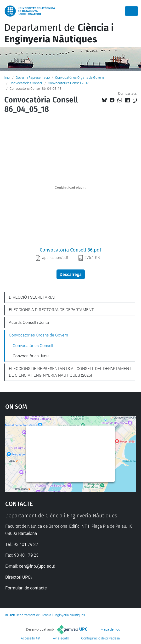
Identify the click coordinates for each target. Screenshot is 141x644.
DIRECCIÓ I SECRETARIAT (32, 297)
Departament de (59, 34)
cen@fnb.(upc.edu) (37, 566)
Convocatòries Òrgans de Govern (79, 78)
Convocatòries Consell (26, 83)
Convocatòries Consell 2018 (69, 83)
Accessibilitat (31, 638)
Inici (7, 78)
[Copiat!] (135, 100)
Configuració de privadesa (101, 638)
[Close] (131, 11)
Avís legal (60, 638)
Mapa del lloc (110, 629)
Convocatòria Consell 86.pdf (70, 250)
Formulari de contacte (26, 588)
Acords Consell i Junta (29, 322)
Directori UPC (18, 577)
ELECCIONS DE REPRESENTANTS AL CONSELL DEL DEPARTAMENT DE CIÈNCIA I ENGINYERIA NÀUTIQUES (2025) (70, 372)
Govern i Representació (33, 78)
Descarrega (71, 274)
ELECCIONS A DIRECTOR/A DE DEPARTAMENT (51, 310)
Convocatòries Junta (31, 356)
